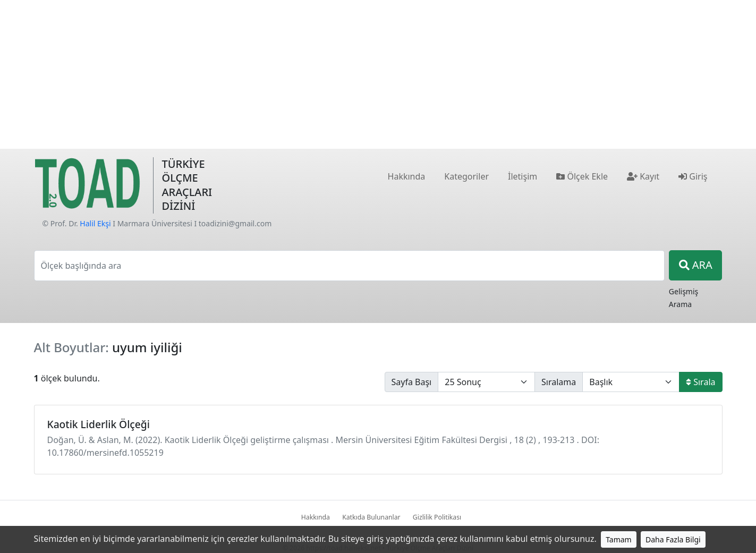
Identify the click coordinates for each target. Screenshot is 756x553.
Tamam (619, 539)
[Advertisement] (378, 74)
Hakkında (316, 517)
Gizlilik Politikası (437, 517)
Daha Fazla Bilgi (673, 539)
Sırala (700, 382)
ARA (696, 265)
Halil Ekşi (95, 223)
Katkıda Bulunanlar (371, 517)
